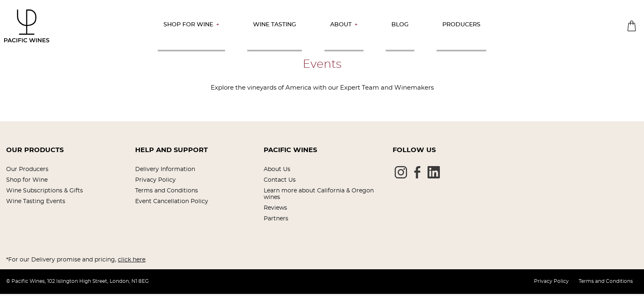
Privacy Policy (155, 180)
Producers (461, 25)
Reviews (275, 208)
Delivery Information (165, 169)
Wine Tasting (275, 25)
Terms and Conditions (167, 191)
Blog (400, 25)
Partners (276, 219)
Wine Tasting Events (36, 201)
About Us (277, 169)
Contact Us (280, 180)
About (341, 25)
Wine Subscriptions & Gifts (45, 191)
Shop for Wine (188, 25)
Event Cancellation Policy (172, 201)
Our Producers (27, 169)
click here (132, 260)
